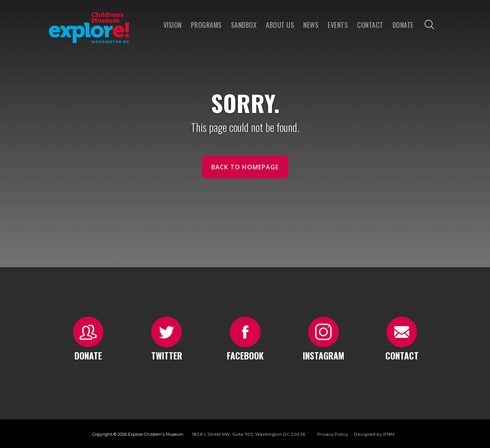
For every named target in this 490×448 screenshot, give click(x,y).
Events (338, 25)
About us (280, 25)
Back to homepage (245, 171)
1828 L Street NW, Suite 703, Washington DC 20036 (249, 434)
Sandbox (244, 25)
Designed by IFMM (374, 434)
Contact (370, 25)
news (311, 25)
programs (206, 25)
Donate (403, 25)
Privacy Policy (333, 434)
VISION (173, 25)
